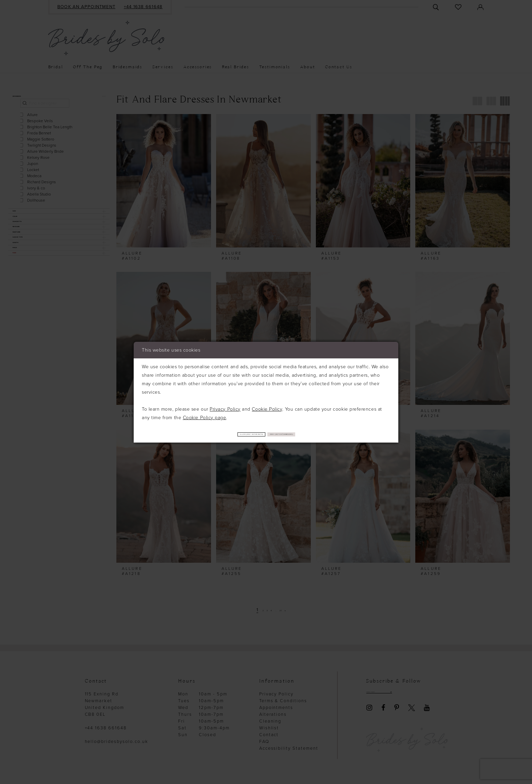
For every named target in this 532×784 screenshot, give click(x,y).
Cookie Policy (267, 408)
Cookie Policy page (205, 417)
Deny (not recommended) (307, 434)
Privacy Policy (225, 408)
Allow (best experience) (227, 434)
